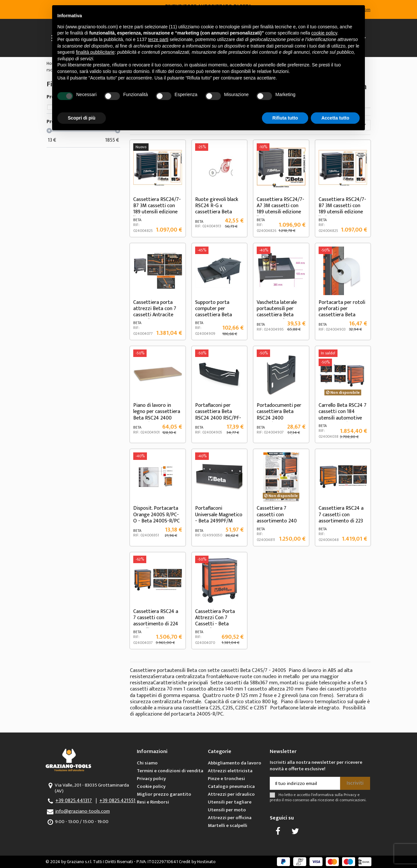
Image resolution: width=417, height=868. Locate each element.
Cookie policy (151, 786)
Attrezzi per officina (230, 818)
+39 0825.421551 (117, 801)
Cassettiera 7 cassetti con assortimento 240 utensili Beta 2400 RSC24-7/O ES (277, 521)
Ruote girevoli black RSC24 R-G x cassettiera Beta (217, 206)
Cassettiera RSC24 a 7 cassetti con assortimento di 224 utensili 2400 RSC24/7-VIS (156, 624)
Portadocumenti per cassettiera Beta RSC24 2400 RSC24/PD (279, 415)
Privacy (350, 795)
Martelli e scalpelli (228, 825)
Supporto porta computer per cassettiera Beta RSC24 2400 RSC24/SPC (214, 315)
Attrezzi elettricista (230, 771)
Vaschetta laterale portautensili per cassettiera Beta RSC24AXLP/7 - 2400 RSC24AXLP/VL (280, 315)
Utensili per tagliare (230, 802)
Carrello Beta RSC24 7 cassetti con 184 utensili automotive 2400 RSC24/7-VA (343, 415)
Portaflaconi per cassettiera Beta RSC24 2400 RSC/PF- (218, 412)
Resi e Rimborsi (153, 802)
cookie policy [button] (324, 33)
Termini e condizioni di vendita (170, 771)
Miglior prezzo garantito (164, 794)
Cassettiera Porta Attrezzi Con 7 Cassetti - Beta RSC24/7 (215, 621)
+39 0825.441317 (74, 801)
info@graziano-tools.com (82, 811)
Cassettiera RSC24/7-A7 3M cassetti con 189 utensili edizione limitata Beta (280, 209)
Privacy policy (151, 779)
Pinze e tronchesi (226, 779)
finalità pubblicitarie (95, 52)
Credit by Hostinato (197, 862)
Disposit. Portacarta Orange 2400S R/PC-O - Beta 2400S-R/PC (157, 514)
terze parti (158, 39)
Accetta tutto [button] (335, 118)
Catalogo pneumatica (231, 786)
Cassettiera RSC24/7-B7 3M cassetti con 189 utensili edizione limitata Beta (157, 209)
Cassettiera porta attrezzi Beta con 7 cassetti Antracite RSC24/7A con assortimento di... (155, 315)
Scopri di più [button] (82, 118)
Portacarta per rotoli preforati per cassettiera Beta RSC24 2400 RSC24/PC (342, 315)
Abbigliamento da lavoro (235, 763)
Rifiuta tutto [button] (285, 118)
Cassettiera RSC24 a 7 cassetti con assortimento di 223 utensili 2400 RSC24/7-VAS (341, 521)
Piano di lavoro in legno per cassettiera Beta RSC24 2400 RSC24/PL (157, 415)
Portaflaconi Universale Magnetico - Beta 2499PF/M (219, 514)
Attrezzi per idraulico (231, 794)
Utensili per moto (227, 810)
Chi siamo (147, 763)
